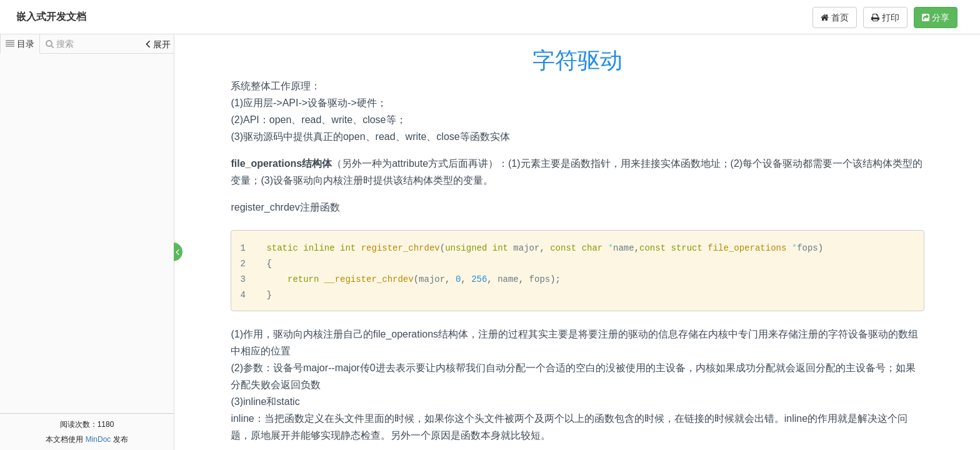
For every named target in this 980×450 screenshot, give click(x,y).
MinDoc (98, 439)
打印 (885, 17)
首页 (835, 17)
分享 (936, 17)
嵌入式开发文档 (51, 17)
